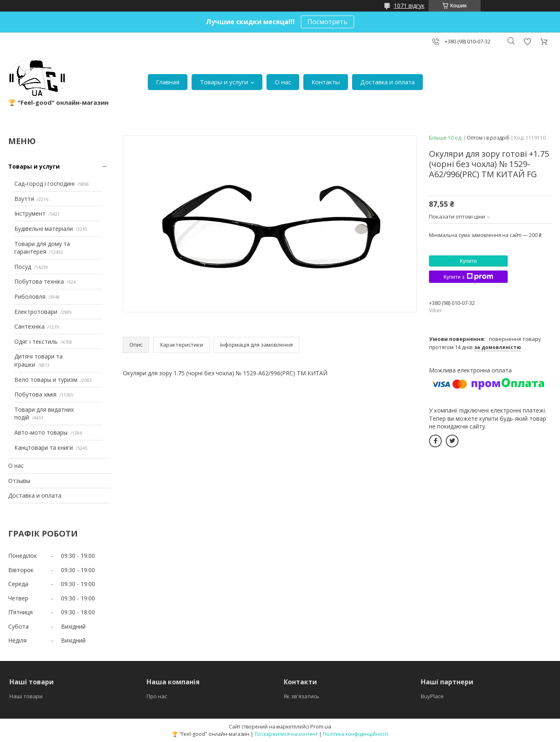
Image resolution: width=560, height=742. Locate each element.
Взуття (24, 199)
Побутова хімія (35, 394)
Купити (468, 261)
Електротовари (36, 312)
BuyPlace (432, 696)
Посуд (23, 267)
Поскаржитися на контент (286, 734)
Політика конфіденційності (356, 734)
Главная (168, 82)
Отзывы (19, 481)
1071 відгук (409, 6)
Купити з (468, 277)
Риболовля (30, 297)
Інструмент (30, 213)
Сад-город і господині (44, 184)
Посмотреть (327, 22)
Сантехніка (29, 326)
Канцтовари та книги (44, 448)
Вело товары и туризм (46, 380)
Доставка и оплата (387, 82)
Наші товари (26, 696)
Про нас (157, 696)
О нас (283, 82)
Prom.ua (321, 726)
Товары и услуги (224, 82)
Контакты (326, 82)
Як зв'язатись (301, 696)
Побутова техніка (39, 281)
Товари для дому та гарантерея (42, 248)
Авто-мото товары (41, 432)
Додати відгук (527, 42)
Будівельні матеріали (44, 229)
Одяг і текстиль (36, 342)
